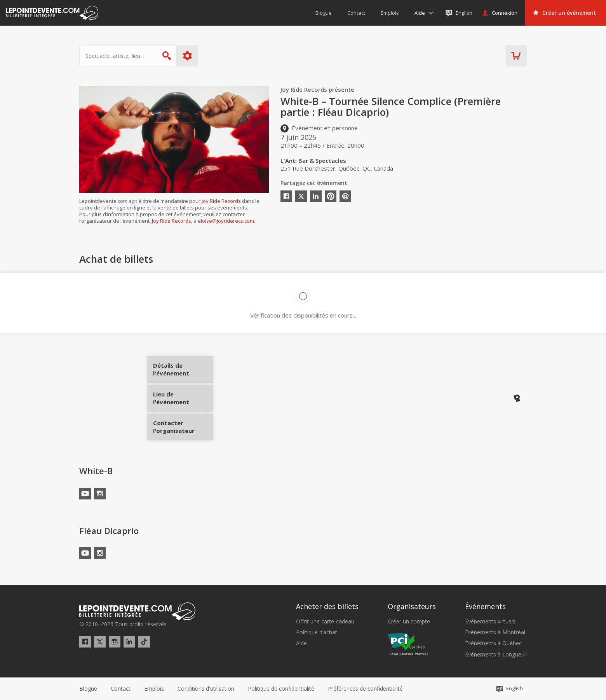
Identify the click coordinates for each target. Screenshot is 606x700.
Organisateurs (412, 606)
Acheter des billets (327, 606)
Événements (485, 606)
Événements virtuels (490, 621)
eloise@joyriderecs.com (226, 221)
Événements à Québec (493, 643)
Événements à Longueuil (496, 655)
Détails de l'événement (183, 372)
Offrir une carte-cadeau (325, 621)
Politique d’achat (317, 632)
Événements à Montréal (495, 632)
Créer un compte (409, 621)
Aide (301, 643)
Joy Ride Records (221, 201)
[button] (365, 689)
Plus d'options (187, 56)
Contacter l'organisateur (183, 424)
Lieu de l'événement (183, 398)
